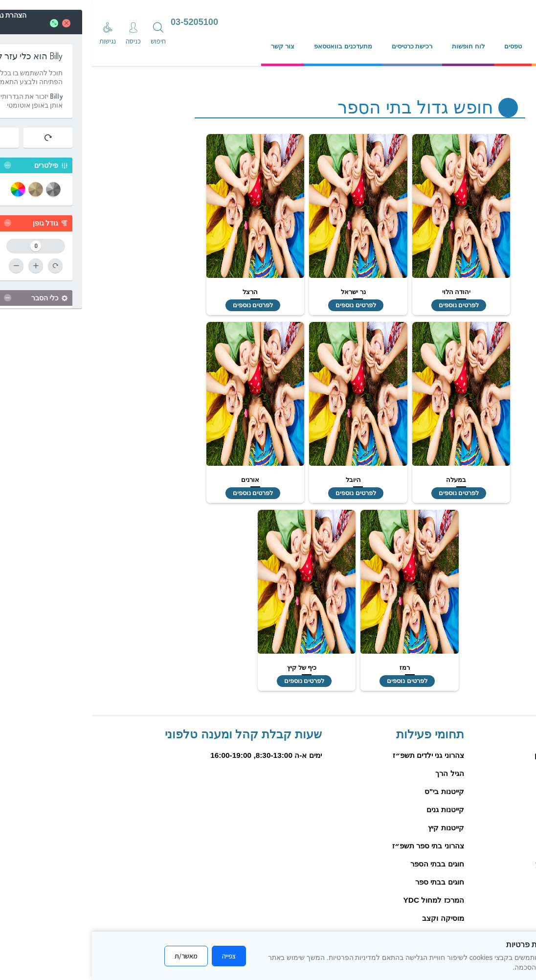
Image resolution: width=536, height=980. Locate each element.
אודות (493, 46)
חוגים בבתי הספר (345, 864)
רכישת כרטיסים (320, 46)
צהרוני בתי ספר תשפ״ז (336, 846)
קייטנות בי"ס (352, 791)
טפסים (421, 46)
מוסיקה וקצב (351, 918)
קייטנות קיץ (354, 828)
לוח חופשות (376, 46)
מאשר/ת (94, 956)
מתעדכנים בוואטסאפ (251, 46)
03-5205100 (102, 22)
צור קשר (191, 46)
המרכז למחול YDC (342, 900)
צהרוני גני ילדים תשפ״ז (336, 755)
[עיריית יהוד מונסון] (439, 23)
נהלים (458, 46)
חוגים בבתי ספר (348, 882)
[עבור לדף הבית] (326, 23)
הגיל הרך (357, 773)
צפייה (137, 956)
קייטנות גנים (353, 809)
